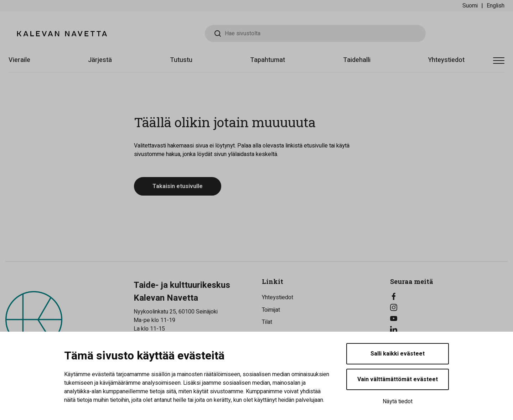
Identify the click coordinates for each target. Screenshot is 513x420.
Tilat (267, 322)
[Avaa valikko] (499, 61)
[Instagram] (449, 307)
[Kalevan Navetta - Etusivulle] (62, 34)
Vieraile (19, 60)
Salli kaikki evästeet (398, 354)
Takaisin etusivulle (178, 186)
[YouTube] (449, 318)
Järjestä (100, 60)
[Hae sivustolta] (315, 33)
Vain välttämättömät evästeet (398, 379)
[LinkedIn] (449, 330)
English (496, 6)
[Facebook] (449, 296)
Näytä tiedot (398, 401)
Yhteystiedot (446, 60)
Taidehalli (357, 60)
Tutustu (181, 60)
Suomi (470, 6)
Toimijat (271, 310)
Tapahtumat (268, 60)
